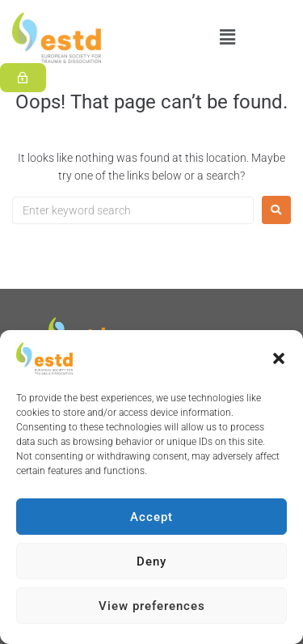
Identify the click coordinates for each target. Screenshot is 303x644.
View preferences (152, 606)
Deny (151, 561)
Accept (151, 517)
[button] (279, 358)
